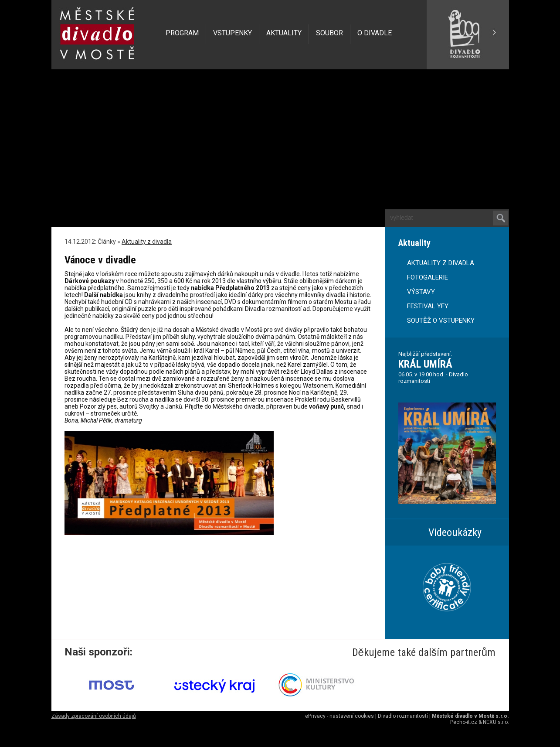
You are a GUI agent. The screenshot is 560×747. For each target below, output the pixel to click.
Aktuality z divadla (147, 242)
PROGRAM (182, 33)
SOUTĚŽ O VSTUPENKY (441, 321)
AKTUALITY (284, 33)
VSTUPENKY (232, 33)
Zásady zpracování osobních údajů (94, 716)
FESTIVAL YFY (428, 306)
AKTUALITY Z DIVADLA (441, 263)
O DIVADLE (375, 33)
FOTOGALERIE (428, 277)
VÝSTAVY (421, 292)
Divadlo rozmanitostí (403, 716)
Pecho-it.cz (464, 722)
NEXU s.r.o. (496, 722)
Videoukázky (455, 532)
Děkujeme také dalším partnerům (424, 652)
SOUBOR (329, 33)
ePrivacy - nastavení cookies (339, 716)
